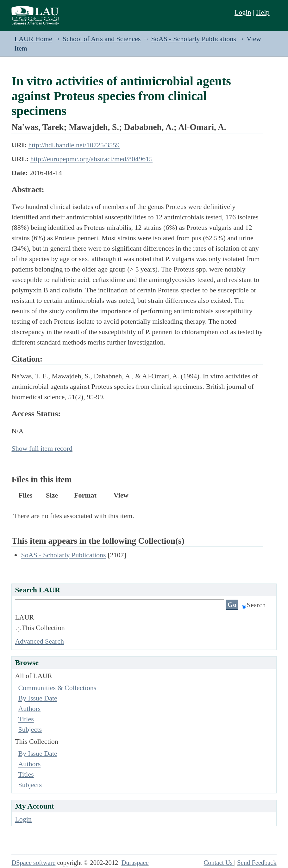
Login (243, 12)
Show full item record (42, 448)
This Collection (41, 628)
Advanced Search (39, 641)
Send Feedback (257, 863)
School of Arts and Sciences (102, 39)
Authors (29, 709)
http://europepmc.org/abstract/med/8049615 (91, 159)
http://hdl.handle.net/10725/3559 (74, 145)
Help (263, 12)
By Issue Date (38, 698)
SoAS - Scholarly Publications (194, 39)
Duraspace (135, 863)
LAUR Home (33, 39)
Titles (26, 719)
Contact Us (219, 863)
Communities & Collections (57, 688)
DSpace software (33, 863)
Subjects (30, 729)
